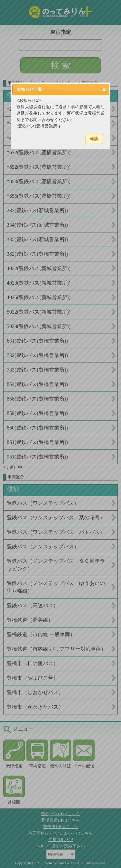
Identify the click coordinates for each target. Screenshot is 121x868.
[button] (104, 90)
